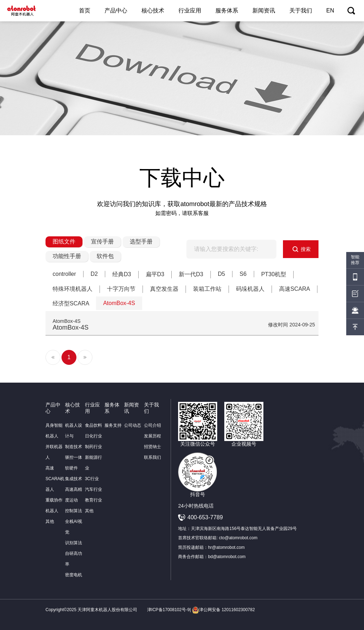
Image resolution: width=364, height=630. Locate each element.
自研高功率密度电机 (74, 564)
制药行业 (93, 447)
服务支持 (113, 425)
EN (330, 10)
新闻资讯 (264, 10)
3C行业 (92, 479)
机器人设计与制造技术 (74, 436)
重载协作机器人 (54, 505)
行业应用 (190, 10)
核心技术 (153, 10)
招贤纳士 (152, 447)
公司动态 (133, 425)
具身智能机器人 (54, 431)
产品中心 (116, 10)
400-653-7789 (205, 517)
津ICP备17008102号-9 (168, 610)
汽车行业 (93, 489)
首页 (85, 10)
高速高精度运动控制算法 (74, 500)
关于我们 (301, 10)
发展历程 (152, 436)
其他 (50, 521)
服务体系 (227, 10)
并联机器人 (54, 452)
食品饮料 (93, 425)
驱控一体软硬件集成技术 (74, 468)
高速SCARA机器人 (55, 479)
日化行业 (93, 436)
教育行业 (93, 500)
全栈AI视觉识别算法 (74, 532)
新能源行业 (93, 463)
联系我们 (152, 457)
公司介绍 (152, 425)
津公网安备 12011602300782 (223, 610)
